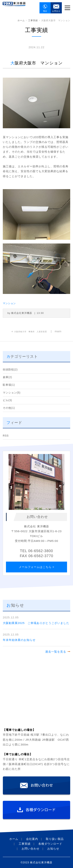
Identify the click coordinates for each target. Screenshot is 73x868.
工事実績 (33, 20)
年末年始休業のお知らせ (19, 640)
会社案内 (32, 839)
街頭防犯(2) (10, 370)
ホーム (21, 20)
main (58, 331)
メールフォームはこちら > (37, 567)
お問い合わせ (31, 849)
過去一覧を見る (56, 652)
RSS (6, 436)
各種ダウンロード (50, 844)
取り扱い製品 (55, 839)
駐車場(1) (9, 385)
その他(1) (9, 408)
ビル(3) (7, 400)
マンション (9, 303)
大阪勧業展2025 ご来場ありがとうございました (36, 623)
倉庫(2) (7, 377)
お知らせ (53, 849)
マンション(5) (12, 393)
